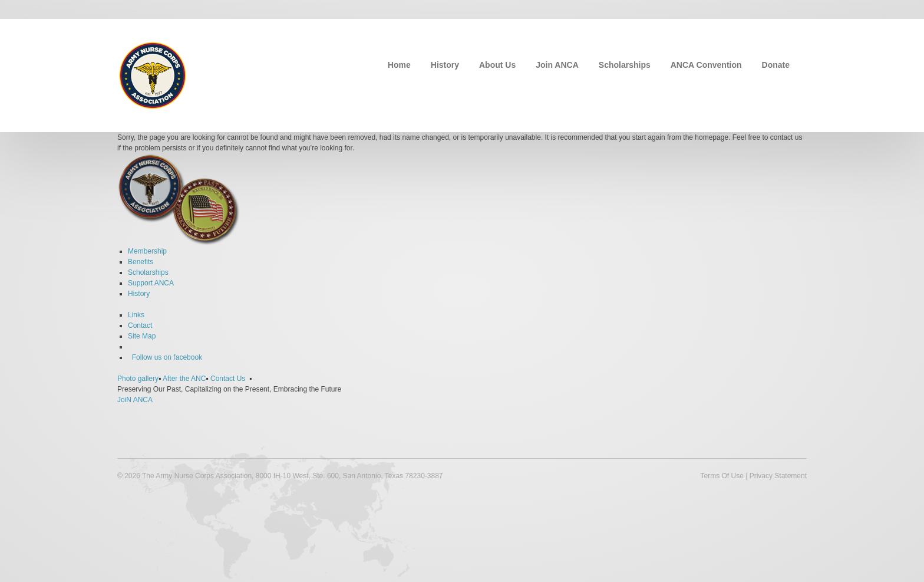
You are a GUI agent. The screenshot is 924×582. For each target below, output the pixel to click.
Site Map (142, 336)
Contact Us (228, 379)
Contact (140, 325)
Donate (776, 65)
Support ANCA (151, 283)
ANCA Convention (706, 65)
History (445, 65)
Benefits (141, 262)
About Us (497, 65)
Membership (147, 251)
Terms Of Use (722, 476)
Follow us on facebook (165, 357)
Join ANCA (557, 65)
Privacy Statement (778, 476)
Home (399, 65)
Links (136, 315)
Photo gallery (138, 379)
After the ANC (184, 379)
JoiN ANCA (135, 400)
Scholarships (625, 65)
